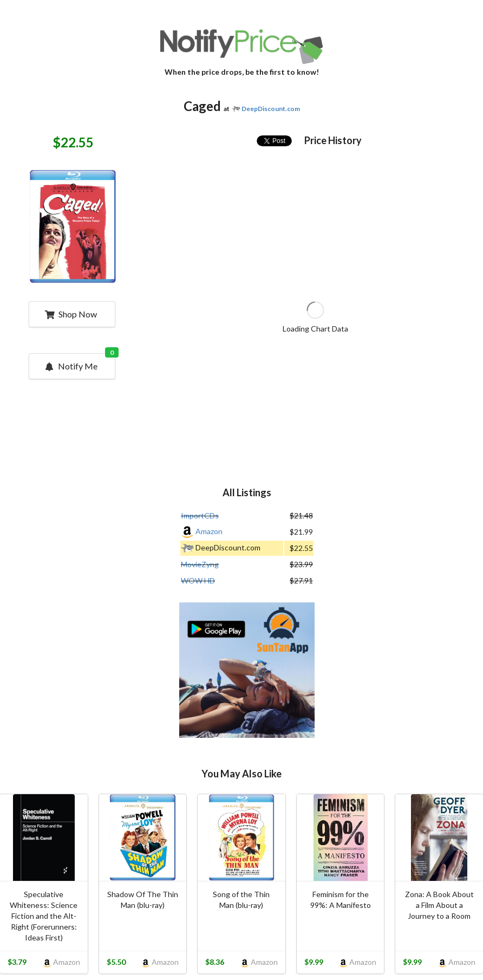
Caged (202, 106)
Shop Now (71, 314)
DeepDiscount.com (271, 109)
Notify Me (79, 362)
